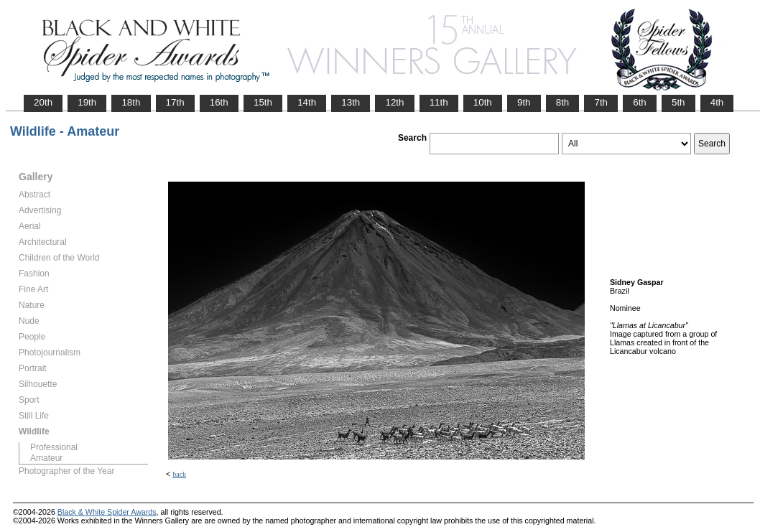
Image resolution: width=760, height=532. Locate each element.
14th (307, 102)
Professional (54, 447)
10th (483, 102)
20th (43, 102)
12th (394, 102)
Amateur (46, 458)
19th (87, 102)
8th (563, 102)
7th (601, 102)
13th (351, 102)
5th (678, 102)
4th (717, 102)
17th (175, 102)
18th (131, 102)
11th (439, 102)
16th (219, 102)
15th (263, 102)
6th (640, 102)
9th (524, 102)
